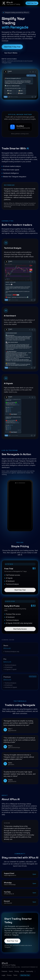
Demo (11, 971)
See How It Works (11, 53)
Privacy (9, 975)
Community (29, 971)
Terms (15, 975)
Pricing (17, 971)
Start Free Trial (32, 3)
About (22, 971)
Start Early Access (20, 631)
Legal (3, 975)
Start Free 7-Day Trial (12, 47)
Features (4, 971)
